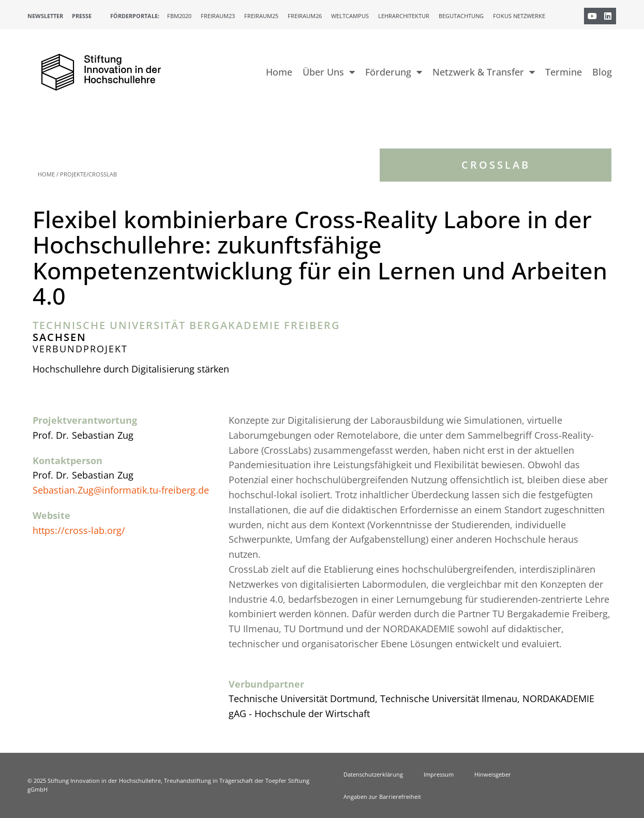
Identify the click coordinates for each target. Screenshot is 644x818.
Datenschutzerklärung (373, 774)
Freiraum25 (261, 16)
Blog (602, 72)
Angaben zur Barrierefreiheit (382, 797)
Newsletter (45, 16)
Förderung (394, 72)
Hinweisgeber (493, 774)
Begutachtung (461, 16)
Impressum (439, 774)
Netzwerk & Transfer (484, 72)
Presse (82, 16)
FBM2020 (179, 16)
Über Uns (329, 72)
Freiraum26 (305, 16)
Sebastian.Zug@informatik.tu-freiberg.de (121, 490)
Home (279, 72)
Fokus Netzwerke (519, 16)
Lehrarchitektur (404, 16)
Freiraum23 (218, 16)
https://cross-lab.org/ (79, 530)
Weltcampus (350, 16)
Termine (564, 72)
